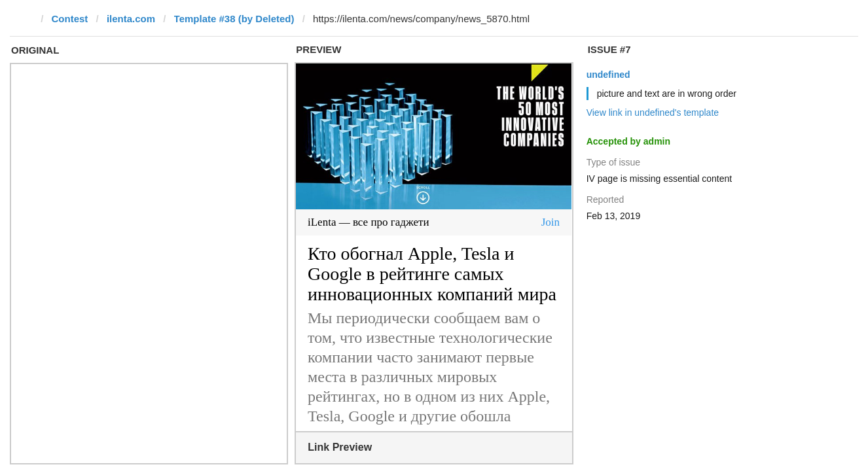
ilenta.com (131, 19)
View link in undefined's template (653, 113)
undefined (608, 75)
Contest (70, 19)
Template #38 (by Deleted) (234, 19)
